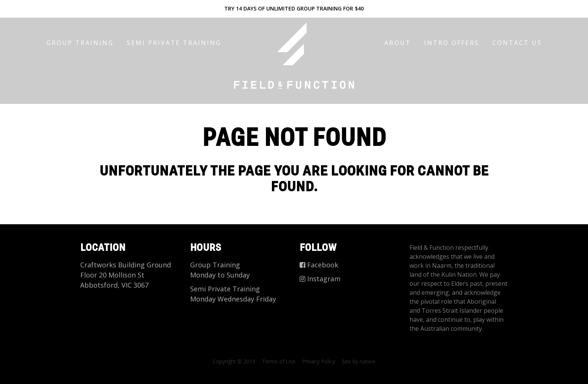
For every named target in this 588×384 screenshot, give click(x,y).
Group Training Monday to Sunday (220, 270)
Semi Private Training (174, 43)
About (398, 43)
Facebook (319, 265)
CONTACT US (517, 43)
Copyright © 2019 (234, 361)
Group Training (80, 43)
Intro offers (452, 43)
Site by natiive (359, 361)
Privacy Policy (319, 361)
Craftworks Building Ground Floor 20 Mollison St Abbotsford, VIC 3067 (126, 275)
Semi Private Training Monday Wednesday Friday (233, 294)
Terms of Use (279, 361)
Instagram (320, 279)
